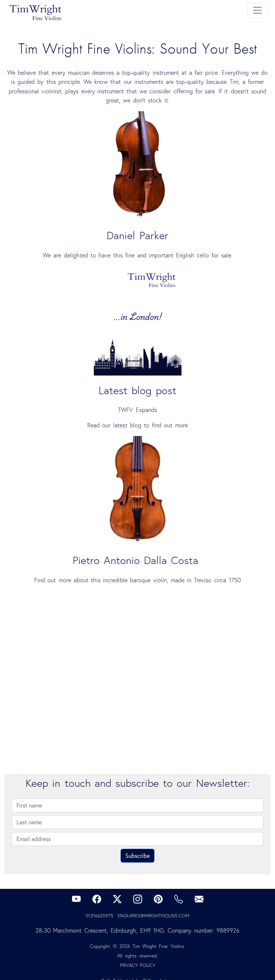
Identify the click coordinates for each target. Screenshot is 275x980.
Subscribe (137, 855)
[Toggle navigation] (257, 10)
